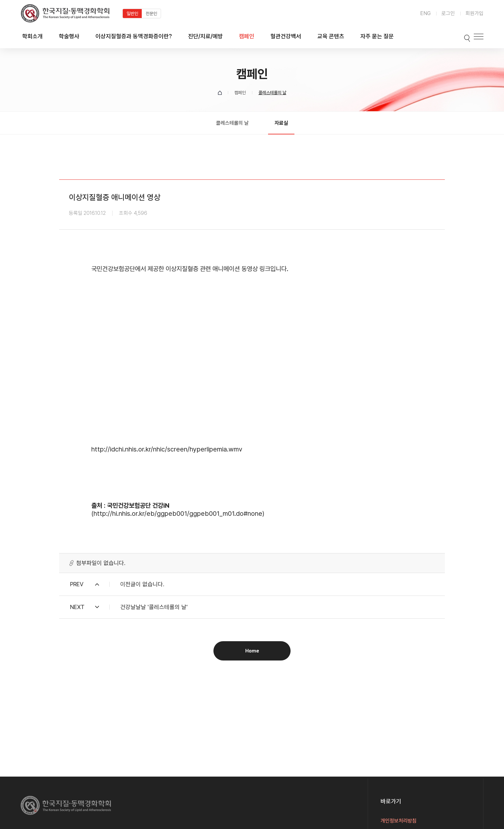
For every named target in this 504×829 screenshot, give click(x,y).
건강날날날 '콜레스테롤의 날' (154, 607)
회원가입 (474, 13)
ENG (425, 13)
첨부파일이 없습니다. (101, 563)
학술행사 (69, 36)
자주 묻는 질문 (377, 36)
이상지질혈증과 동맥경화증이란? (134, 36)
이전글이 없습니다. (142, 584)
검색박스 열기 (460, 36)
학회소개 (32, 36)
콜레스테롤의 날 (232, 123)
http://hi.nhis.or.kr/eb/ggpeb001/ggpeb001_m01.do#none (178, 514)
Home (252, 651)
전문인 (151, 14)
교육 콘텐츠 (331, 36)
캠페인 (247, 36)
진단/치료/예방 (205, 36)
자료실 (281, 123)
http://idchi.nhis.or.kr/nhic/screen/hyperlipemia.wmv (167, 449)
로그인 (448, 13)
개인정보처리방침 (399, 821)
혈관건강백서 (286, 36)
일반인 (132, 14)
